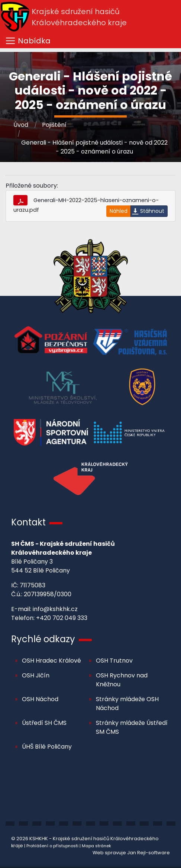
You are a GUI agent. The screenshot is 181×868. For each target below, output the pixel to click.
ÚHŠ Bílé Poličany (47, 747)
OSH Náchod (40, 699)
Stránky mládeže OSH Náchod (127, 704)
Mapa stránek (96, 846)
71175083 (33, 585)
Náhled (119, 211)
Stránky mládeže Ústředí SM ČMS (132, 727)
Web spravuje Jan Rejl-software (131, 853)
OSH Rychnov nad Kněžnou (122, 680)
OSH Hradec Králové (51, 661)
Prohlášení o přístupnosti (52, 846)
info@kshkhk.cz (55, 609)
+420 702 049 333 (62, 618)
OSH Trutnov (114, 661)
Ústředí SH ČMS (44, 723)
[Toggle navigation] (90, 41)
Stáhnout (152, 211)
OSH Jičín (36, 675)
